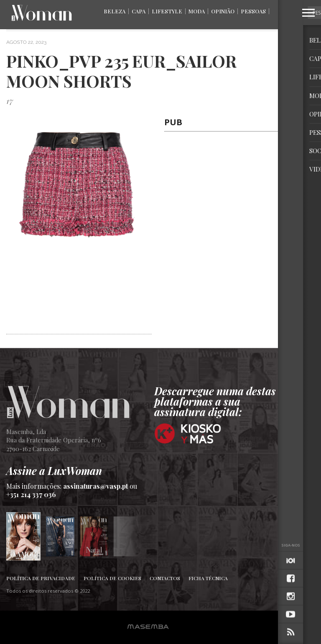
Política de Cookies (112, 578)
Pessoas (253, 11)
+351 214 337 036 (31, 494)
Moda (197, 11)
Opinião (223, 11)
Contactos (165, 578)
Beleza (115, 11)
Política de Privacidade (41, 578)
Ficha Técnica (208, 578)
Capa (139, 11)
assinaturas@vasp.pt (96, 486)
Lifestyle (167, 11)
